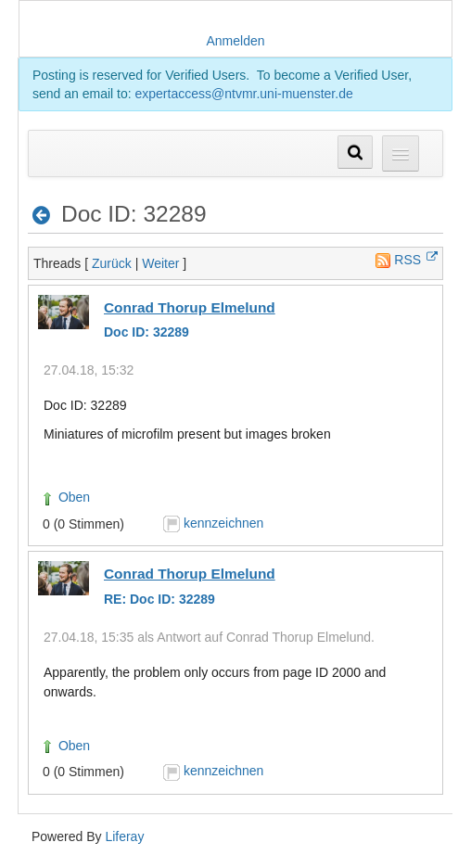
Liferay (124, 836)
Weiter (160, 263)
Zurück (112, 263)
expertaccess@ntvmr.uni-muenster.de (244, 94)
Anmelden (235, 41)
